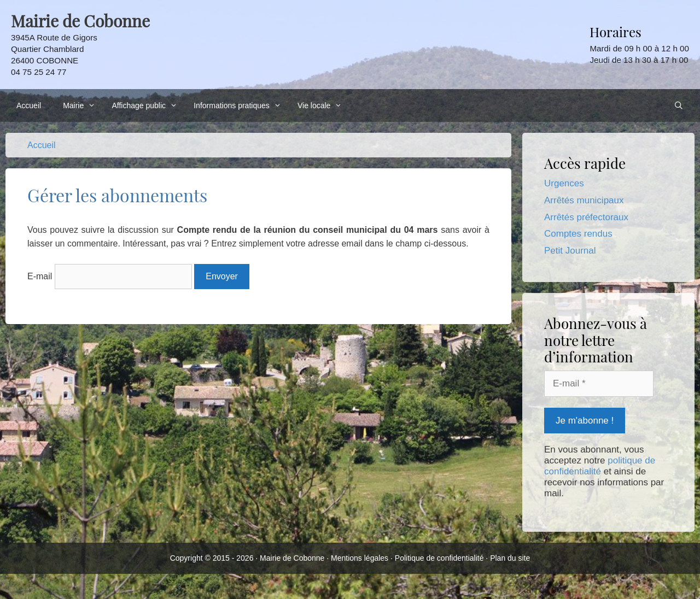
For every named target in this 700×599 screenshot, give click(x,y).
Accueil (29, 105)
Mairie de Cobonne (292, 558)
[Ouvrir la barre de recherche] (679, 105)
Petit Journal (570, 251)
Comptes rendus (578, 234)
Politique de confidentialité (439, 558)
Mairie (82, 105)
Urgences (564, 183)
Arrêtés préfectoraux (586, 217)
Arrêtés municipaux (584, 200)
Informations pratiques (240, 105)
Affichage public (147, 105)
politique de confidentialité (600, 466)
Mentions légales (360, 558)
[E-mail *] (599, 384)
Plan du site (510, 558)
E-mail (40, 276)
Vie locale (323, 105)
